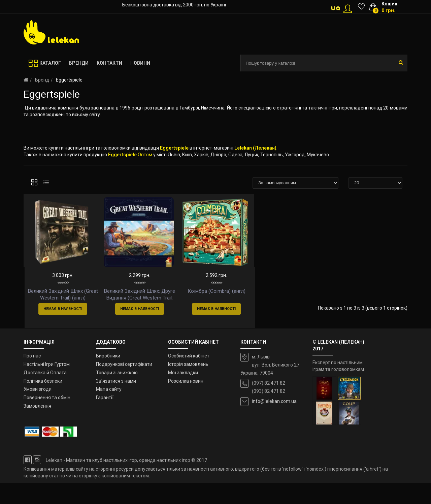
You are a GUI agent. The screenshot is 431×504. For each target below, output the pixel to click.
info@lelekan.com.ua (274, 423)
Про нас (32, 377)
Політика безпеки (43, 402)
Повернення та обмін (47, 419)
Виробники (108, 377)
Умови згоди (38, 411)
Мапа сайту (109, 411)
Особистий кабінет (189, 377)
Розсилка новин (186, 402)
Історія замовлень (188, 386)
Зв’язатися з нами (116, 402)
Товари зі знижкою (117, 394)
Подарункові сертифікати (124, 386)
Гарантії (105, 419)
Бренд (42, 80)
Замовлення (37, 428)
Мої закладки (183, 394)
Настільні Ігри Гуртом (47, 386)
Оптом (145, 155)
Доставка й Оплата (45, 394)
